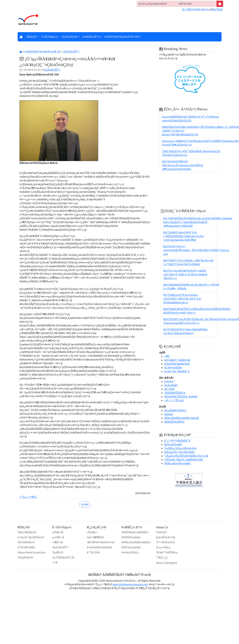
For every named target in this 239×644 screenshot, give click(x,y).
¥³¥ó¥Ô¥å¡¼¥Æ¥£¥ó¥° (177, 364)
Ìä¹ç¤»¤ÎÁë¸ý (163, 547)
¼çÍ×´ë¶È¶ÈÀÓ (95, 537)
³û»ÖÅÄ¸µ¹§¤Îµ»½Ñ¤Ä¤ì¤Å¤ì (180, 448)
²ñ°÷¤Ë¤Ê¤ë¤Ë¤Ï (165, 542)
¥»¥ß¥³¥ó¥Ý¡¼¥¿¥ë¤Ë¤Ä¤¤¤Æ (122, 37)
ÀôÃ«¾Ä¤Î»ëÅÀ (173, 445)
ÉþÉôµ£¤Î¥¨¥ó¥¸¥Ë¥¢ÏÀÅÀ (179, 452)
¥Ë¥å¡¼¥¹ (32, 37)
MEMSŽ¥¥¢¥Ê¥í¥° (175, 422)
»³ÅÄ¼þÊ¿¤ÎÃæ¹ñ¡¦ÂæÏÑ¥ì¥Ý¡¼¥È (184, 460)
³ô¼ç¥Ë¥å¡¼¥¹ (26, 557)
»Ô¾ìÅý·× (92, 532)
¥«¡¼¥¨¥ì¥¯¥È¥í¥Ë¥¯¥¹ (177, 371)
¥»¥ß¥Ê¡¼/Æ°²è (91, 37)
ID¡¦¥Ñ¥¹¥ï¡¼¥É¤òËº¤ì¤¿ (196, 9)
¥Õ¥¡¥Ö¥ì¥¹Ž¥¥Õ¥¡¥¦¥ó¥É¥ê (181, 397)
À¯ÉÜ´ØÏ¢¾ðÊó (26, 547)
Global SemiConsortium (32, 552)
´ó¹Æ (55, 563)
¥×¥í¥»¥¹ (169, 381)
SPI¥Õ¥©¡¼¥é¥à (131, 537)
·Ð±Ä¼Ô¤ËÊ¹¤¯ (71, 52)
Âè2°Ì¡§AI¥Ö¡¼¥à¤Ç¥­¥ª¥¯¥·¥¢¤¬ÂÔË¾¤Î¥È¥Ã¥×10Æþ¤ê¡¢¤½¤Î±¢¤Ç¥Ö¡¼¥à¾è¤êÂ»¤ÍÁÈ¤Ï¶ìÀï (184, 236)
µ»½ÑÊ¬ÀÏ (58, 537)
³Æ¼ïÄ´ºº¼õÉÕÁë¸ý (167, 552)
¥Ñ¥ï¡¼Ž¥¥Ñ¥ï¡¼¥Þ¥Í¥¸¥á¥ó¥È (182, 418)
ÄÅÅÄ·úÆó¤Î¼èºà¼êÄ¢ (178, 463)
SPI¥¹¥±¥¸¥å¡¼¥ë (131, 547)
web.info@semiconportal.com (130, 584)
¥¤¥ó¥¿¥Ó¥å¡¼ (130, 552)
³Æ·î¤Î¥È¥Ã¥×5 (26, 542)
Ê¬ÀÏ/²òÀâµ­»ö (49, 37)
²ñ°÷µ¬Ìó (146, 574)
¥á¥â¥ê (169, 414)
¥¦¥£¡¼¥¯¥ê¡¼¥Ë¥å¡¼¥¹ (31, 537)
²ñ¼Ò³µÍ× (162, 532)
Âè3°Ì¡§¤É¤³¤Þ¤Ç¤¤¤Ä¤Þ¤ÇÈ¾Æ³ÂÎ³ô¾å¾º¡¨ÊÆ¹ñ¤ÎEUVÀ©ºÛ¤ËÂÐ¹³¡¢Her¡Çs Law (196, 250)
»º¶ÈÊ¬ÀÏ (58, 542)
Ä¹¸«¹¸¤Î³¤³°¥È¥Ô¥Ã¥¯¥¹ (178, 441)
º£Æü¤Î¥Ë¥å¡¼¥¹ (27, 532)
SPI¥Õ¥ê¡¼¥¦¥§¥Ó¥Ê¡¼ (135, 532)
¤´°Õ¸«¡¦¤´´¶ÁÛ (28, 497)
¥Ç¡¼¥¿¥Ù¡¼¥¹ (70, 37)
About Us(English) (167, 563)
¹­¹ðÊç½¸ (162, 558)
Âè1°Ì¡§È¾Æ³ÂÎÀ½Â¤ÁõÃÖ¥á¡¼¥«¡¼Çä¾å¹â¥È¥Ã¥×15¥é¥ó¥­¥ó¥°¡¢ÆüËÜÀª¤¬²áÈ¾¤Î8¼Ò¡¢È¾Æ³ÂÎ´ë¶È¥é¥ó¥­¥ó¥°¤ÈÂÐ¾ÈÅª (198, 222)
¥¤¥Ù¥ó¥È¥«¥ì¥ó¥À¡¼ (100, 547)
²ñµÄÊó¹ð (58, 552)
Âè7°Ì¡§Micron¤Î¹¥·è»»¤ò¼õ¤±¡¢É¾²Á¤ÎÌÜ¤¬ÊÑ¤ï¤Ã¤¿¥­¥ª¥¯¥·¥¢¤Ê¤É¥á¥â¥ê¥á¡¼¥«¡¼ (182, 299)
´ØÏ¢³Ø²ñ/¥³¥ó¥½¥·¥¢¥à (101, 542)
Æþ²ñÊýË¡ (218, 9)
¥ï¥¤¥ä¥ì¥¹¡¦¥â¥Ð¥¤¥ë (177, 360)
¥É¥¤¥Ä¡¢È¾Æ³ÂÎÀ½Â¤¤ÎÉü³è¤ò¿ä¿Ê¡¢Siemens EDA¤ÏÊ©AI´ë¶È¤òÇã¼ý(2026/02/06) (183, 165)
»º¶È (167, 356)
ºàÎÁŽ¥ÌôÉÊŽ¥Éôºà (175, 393)
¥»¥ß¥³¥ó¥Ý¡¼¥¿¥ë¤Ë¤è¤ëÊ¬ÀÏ (42, 52)
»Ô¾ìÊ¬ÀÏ (58, 532)
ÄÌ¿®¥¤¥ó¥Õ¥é (173, 368)
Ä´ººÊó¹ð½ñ (93, 552)
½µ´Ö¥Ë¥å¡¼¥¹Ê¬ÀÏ (63, 557)
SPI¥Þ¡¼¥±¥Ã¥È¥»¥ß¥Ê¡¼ (136, 542)
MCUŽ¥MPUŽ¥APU (175, 410)
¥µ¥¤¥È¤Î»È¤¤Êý (166, 537)
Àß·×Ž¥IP (170, 389)
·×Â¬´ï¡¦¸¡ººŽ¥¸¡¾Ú (174, 400)
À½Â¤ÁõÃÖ (171, 385)
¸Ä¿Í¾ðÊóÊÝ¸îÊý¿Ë (112, 574)
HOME (85, 505)
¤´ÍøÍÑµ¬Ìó (131, 574)
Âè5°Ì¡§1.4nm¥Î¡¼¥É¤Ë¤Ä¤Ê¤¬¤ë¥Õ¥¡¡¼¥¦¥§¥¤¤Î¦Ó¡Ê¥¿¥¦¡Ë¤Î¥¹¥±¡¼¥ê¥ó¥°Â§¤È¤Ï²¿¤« (185, 274)
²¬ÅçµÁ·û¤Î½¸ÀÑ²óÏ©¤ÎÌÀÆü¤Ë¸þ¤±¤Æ (186, 456)
